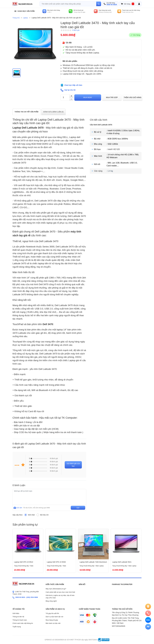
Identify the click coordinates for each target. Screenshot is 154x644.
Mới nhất (31, 515)
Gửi (78, 508)
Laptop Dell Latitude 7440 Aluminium (93, 562)
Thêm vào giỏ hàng (133, 97)
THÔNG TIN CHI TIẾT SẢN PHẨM (26, 112)
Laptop (25, 18)
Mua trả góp (112, 97)
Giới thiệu (16, 613)
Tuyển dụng (17, 627)
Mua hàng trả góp (52, 620)
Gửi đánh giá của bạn (73, 465)
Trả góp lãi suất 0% (52, 613)
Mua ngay (88, 97)
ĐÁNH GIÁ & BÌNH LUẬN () (53, 112)
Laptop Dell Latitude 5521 (122, 562)
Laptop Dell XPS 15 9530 (56, 562)
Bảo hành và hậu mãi (53, 623)
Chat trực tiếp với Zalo (73, 85)
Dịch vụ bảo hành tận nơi (54, 617)
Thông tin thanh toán (20, 620)
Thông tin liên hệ (18, 617)
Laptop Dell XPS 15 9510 (24, 562)
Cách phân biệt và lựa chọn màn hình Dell (60, 592)
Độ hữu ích (44, 515)
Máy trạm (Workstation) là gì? (56, 589)
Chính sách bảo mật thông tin (23, 623)
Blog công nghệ (51, 601)
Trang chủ (16, 18)
